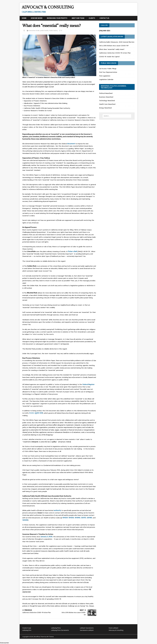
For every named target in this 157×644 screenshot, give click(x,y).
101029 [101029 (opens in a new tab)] (65, 518)
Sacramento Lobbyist (87, 630)
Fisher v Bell (73, 251)
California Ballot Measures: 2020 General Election (117, 42)
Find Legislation (105, 76)
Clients (92, 18)
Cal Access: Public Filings (108, 69)
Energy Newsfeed (105, 108)
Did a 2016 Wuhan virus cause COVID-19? (114, 46)
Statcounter (4, 643)
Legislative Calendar (106, 79)
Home (24, 18)
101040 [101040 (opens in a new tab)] (77, 518)
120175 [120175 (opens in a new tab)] (83, 518)
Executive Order (34, 31)
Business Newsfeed (106, 97)
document (71, 144)
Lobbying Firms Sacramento (60, 630)
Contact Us (104, 18)
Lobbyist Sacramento (87, 628)
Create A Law (27, 628)
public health (44, 31)
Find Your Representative (108, 72)
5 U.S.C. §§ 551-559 (36, 413)
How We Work (37, 18)
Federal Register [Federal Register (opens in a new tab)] (88, 384)
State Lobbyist (113, 628)
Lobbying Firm (27, 630)
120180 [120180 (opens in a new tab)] (89, 518)
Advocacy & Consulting (116, 630)
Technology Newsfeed (107, 101)
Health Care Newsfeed (107, 104)
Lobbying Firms (56, 628)
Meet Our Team (78, 18)
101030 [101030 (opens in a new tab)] (71, 518)
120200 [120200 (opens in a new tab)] (25, 520)
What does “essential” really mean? (112, 49)
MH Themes (50, 637)
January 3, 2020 (47, 537)
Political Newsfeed (106, 93)
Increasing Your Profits (57, 18)
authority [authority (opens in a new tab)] (58, 510)
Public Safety (53, 31)
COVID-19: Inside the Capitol (109, 57)
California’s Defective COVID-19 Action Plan (115, 53)
